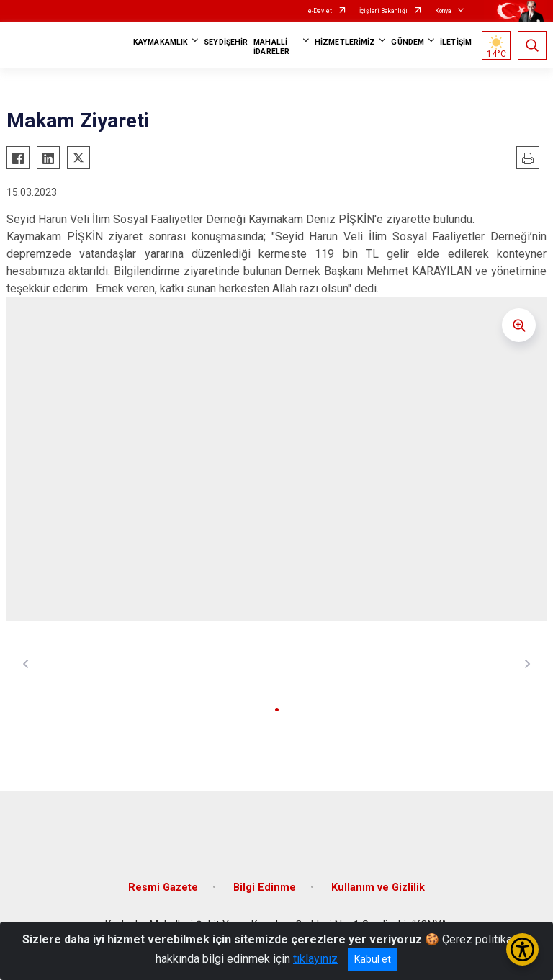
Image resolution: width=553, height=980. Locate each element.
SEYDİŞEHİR (226, 42)
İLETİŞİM (456, 42)
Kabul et (373, 959)
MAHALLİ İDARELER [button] (271, 47)
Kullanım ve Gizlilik (378, 887)
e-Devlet (320, 11)
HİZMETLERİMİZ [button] (345, 42)
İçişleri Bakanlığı (383, 11)
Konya (443, 11)
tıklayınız (315, 959)
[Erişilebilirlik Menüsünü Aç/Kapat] (522, 949)
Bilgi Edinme (265, 887)
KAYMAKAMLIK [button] (161, 42)
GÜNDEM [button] (408, 42)
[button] (277, 710)
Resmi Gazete (163, 887)
